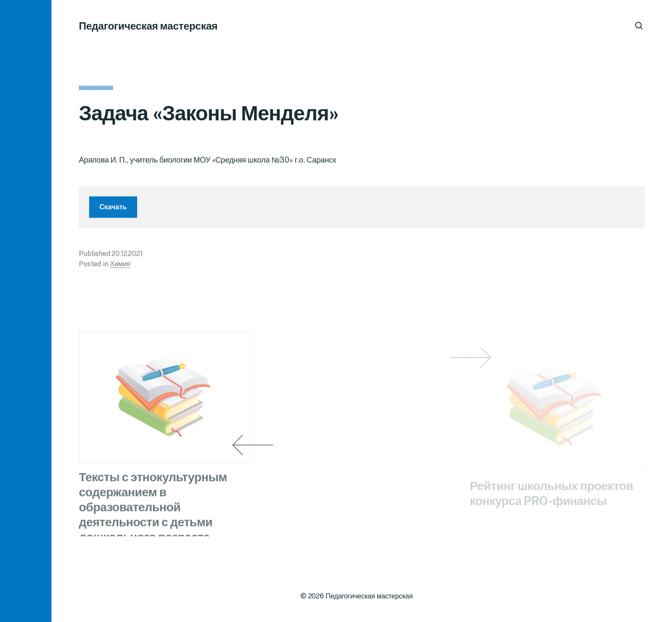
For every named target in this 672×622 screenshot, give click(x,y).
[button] (26, 311)
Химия (120, 267)
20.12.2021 (127, 256)
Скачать (113, 210)
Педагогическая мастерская (148, 26)
